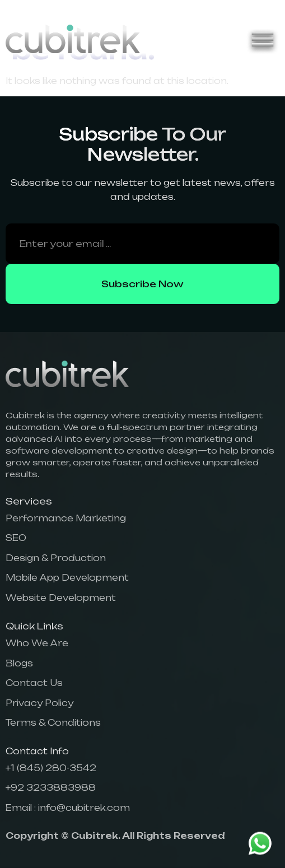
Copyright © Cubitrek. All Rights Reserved (115, 836)
